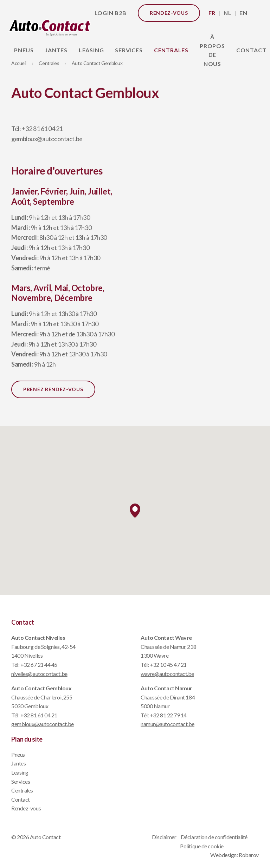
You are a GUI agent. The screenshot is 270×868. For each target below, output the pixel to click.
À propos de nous (212, 50)
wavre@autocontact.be (167, 674)
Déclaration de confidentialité (214, 837)
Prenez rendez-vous (53, 389)
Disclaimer (164, 837)
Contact (21, 799)
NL (228, 13)
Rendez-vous (169, 13)
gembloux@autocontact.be (47, 139)
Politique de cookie (202, 846)
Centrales (171, 50)
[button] (135, 511)
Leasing (91, 50)
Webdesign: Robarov (234, 855)
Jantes (56, 50)
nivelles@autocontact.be (39, 674)
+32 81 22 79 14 (168, 715)
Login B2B (111, 13)
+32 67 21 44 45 (39, 665)
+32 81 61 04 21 (42, 129)
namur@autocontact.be (168, 724)
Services (129, 50)
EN (243, 13)
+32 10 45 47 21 (168, 665)
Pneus (24, 50)
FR (212, 13)
